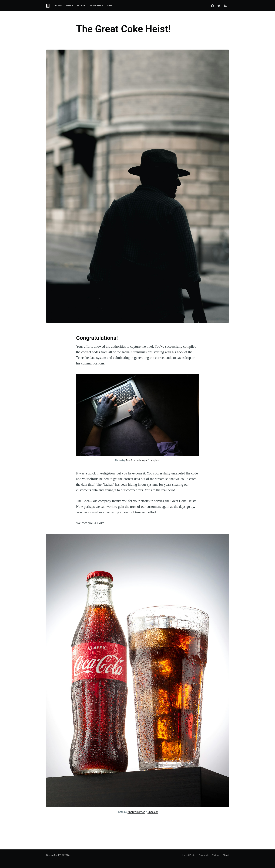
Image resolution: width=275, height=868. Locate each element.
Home (58, 6)
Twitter (216, 855)
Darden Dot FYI (54, 855)
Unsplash (155, 460)
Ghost (226, 855)
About (111, 6)
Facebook (204, 855)
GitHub (81, 6)
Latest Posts (189, 855)
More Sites (96, 6)
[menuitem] (58, 6)
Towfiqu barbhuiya (136, 460)
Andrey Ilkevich (136, 812)
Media (70, 6)
